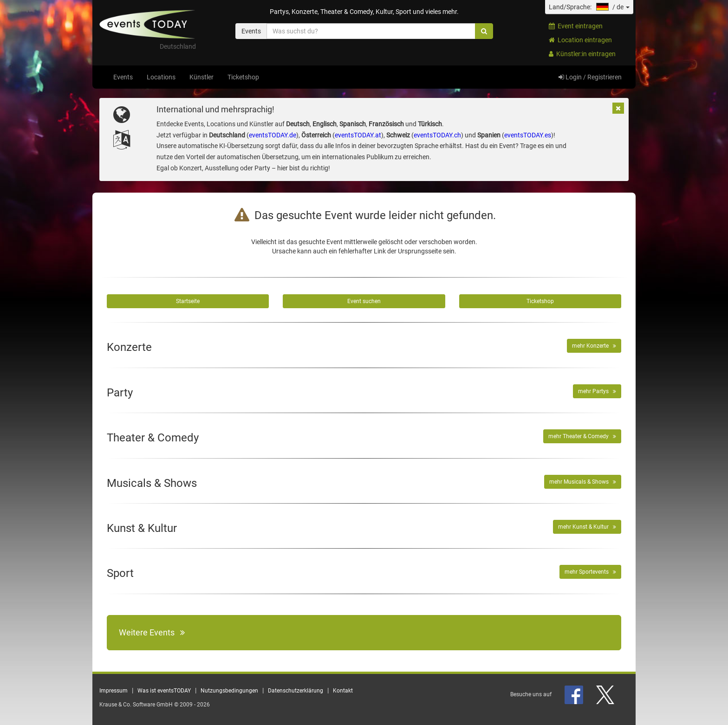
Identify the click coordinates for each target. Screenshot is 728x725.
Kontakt (343, 691)
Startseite (188, 301)
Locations (161, 77)
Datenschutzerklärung (296, 691)
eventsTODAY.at (358, 135)
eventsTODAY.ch (437, 135)
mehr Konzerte (594, 346)
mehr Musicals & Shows (583, 482)
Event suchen (364, 301)
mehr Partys (597, 391)
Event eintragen (576, 26)
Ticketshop (243, 77)
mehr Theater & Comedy (582, 436)
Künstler (201, 77)
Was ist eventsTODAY (164, 691)
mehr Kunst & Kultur (587, 527)
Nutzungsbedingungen (229, 691)
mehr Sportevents (590, 572)
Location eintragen (580, 40)
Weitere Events (152, 632)
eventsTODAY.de (273, 135)
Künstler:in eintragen (582, 54)
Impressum (114, 691)
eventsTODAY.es (528, 135)
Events (123, 77)
